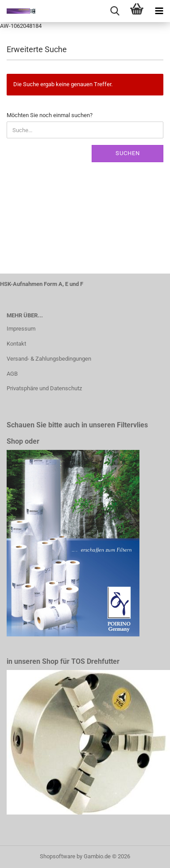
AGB (12, 374)
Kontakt (16, 344)
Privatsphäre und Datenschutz (44, 388)
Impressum (21, 329)
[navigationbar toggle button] (159, 11)
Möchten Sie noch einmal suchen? (50, 115)
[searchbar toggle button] (115, 11)
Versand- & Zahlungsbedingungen (49, 359)
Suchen (128, 153)
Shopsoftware (58, 856)
